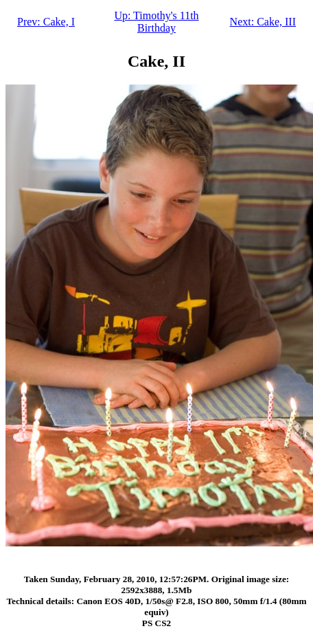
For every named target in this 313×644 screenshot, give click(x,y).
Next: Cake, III (263, 22)
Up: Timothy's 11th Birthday (156, 22)
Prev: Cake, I (46, 22)
